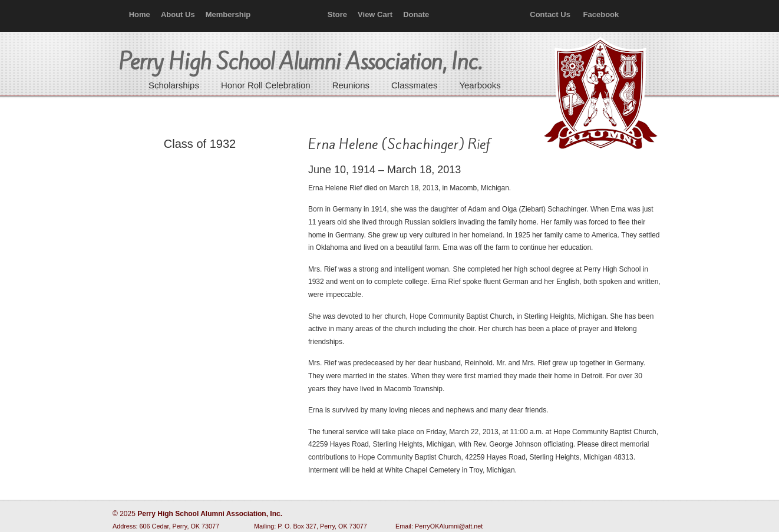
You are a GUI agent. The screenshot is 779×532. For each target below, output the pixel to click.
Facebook (601, 14)
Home (140, 14)
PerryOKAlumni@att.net (449, 526)
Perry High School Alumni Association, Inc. (599, 94)
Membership (228, 14)
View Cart (375, 14)
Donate (416, 14)
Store (337, 14)
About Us (178, 14)
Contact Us (550, 14)
